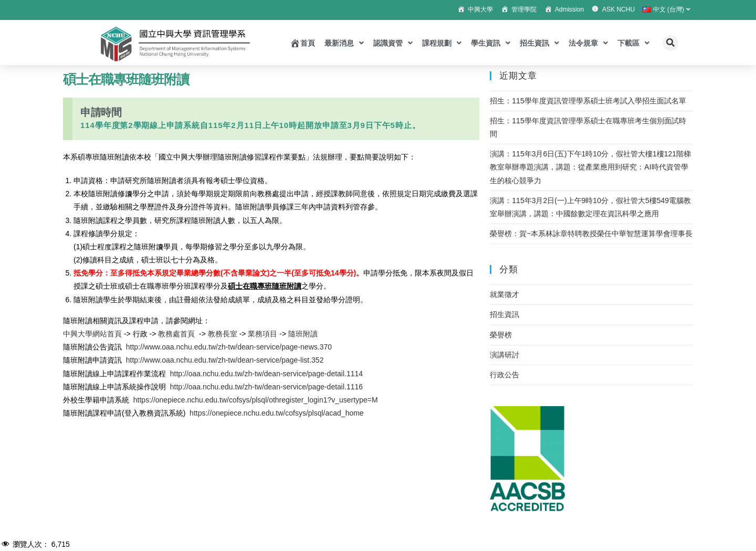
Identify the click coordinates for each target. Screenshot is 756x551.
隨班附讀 (303, 334)
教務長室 (222, 334)
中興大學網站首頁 (92, 334)
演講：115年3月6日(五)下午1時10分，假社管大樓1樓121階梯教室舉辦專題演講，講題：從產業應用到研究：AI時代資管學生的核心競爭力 (590, 167)
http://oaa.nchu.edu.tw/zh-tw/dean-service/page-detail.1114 (266, 374)
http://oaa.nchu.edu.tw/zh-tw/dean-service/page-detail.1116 (266, 387)
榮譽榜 (501, 335)
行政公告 (505, 375)
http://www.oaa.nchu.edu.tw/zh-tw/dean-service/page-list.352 (225, 360)
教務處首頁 (176, 334)
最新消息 (344, 43)
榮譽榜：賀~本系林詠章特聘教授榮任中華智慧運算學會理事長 (591, 234)
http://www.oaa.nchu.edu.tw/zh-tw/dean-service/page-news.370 (229, 347)
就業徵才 (505, 294)
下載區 (633, 43)
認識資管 (393, 43)
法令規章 (588, 43)
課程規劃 (442, 43)
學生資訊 (491, 43)
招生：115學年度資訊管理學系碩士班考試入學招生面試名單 (588, 101)
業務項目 (262, 334)
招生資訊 (539, 43)
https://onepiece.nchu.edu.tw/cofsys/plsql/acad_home (277, 413)
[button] (670, 43)
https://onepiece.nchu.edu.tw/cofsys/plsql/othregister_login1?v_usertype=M (256, 400)
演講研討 (505, 355)
